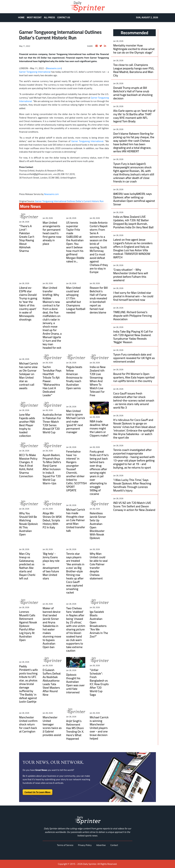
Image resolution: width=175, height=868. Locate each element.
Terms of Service (65, 845)
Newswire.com (54, 68)
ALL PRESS (49, 17)
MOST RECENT (34, 17)
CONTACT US (64, 17)
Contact (114, 845)
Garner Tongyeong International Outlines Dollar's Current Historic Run (70, 201)
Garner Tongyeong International (35, 72)
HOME (21, 17)
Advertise (101, 845)
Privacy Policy (85, 845)
